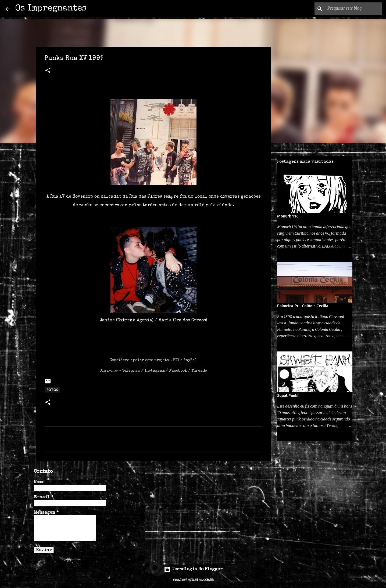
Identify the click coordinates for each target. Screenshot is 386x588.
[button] (48, 71)
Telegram (131, 371)
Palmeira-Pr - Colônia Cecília (303, 306)
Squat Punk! (288, 395)
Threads (199, 371)
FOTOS (52, 390)
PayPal (190, 360)
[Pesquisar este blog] (353, 9)
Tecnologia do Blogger (193, 569)
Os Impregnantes (51, 9)
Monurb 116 (288, 216)
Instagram (155, 371)
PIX (176, 360)
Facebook (178, 371)
